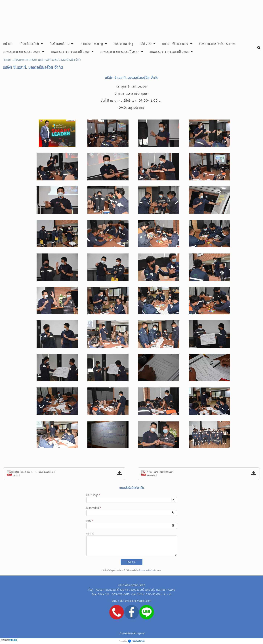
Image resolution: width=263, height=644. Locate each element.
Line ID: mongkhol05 (131, 626)
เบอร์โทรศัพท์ (94, 508)
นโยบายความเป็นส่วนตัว (147, 570)
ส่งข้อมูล (132, 562)
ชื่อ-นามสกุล (93, 495)
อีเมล (90, 521)
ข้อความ (90, 534)
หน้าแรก (7, 60)
